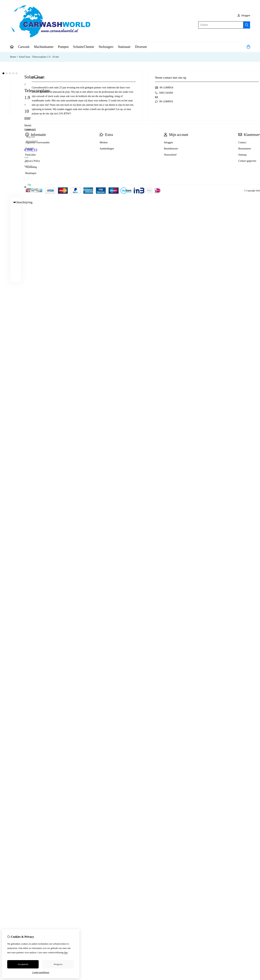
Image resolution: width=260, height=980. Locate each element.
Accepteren (23, 964)
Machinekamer (44, 47)
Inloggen (168, 142)
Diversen (141, 47)
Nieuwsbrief (170, 155)
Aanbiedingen (107, 149)
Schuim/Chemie (84, 47)
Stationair (124, 47)
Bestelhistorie (171, 149)
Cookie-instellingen (41, 972)
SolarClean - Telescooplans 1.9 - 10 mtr (39, 57)
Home (13, 57)
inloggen (244, 15)
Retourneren (245, 149)
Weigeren (58, 964)
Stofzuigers (106, 47)
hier (66, 952)
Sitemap (242, 155)
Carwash (24, 47)
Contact (242, 142)
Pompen (63, 47)
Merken (104, 142)
